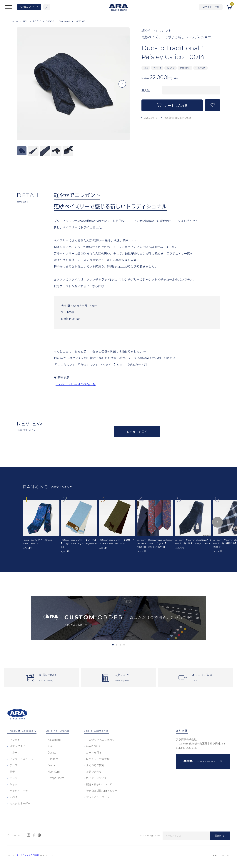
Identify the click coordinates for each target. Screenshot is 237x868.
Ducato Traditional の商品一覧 (76, 384)
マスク (14, 778)
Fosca (51, 765)
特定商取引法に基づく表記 (177, 118)
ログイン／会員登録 (98, 759)
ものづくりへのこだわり (100, 740)
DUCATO (50, 21)
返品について (151, 118)
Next (122, 87)
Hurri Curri (54, 771)
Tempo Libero (56, 778)
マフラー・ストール (21, 759)
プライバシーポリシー (99, 797)
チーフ (13, 765)
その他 (14, 797)
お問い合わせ (94, 771)
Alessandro (54, 740)
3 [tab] (120, 645)
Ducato (52, 752)
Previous (24, 87)
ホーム (15, 21)
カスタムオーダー (20, 803)
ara (50, 746)
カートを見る (94, 752)
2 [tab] (117, 645)
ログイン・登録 (211, 7)
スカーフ (15, 752)
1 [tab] (113, 645)
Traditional (64, 21)
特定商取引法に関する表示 (102, 791)
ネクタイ (37, 21)
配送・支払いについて (99, 784)
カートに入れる (172, 105)
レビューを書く (137, 432)
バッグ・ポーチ (19, 791)
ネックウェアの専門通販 (28, 855)
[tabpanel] (118, 618)
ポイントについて (96, 778)
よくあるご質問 (95, 765)
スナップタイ (17, 746)
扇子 (12, 771)
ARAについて (94, 746)
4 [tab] (124, 645)
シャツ (14, 784)
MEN (25, 21)
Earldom (53, 759)
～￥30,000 (80, 21)
